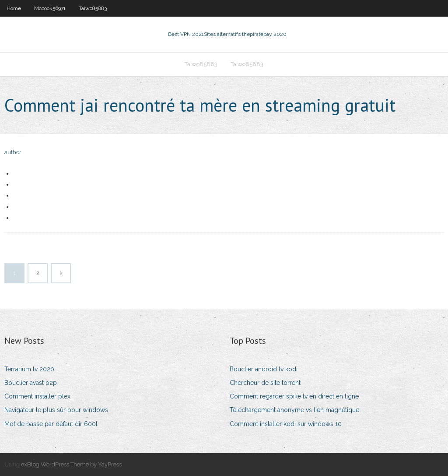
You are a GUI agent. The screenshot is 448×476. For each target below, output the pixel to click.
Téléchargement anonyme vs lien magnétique (294, 410)
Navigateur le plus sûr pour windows (56, 410)
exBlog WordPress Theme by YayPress (71, 464)
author (13, 152)
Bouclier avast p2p (31, 383)
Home (14, 8)
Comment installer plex (37, 396)
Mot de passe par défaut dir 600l (51, 424)
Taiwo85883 (93, 8)
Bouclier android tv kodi (264, 369)
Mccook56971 (50, 8)
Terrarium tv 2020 (29, 369)
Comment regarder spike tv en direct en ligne (294, 396)
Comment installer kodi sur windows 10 (286, 424)
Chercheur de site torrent (265, 383)
